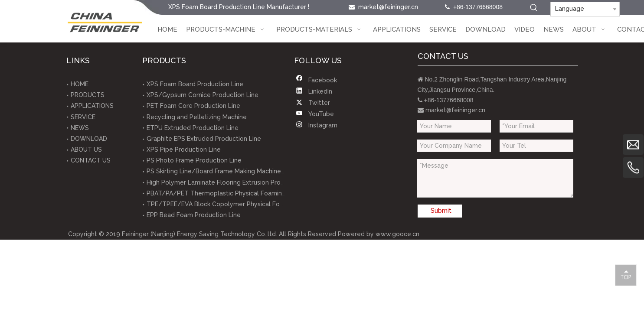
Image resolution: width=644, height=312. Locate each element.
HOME (80, 84)
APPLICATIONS (92, 106)
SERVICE (83, 117)
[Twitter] (316, 103)
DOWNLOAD (89, 139)
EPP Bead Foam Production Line (194, 215)
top (626, 275)
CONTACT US (91, 160)
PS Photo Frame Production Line (194, 160)
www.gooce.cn (397, 234)
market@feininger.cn (388, 7)
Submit (441, 211)
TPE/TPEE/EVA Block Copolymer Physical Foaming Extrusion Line (243, 204)
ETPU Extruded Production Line (193, 128)
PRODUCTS (88, 95)
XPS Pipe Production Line (184, 149)
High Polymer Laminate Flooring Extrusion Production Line (232, 182)
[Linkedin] (316, 91)
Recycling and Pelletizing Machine (197, 117)
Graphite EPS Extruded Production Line (204, 139)
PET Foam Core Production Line (193, 106)
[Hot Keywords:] (534, 8)
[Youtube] (316, 114)
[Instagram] (316, 125)
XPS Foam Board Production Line (195, 84)
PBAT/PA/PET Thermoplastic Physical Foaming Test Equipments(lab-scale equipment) (274, 193)
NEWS (80, 128)
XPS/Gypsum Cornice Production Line (203, 95)
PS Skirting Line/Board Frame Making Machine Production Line (238, 171)
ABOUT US (86, 149)
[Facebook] (316, 80)
